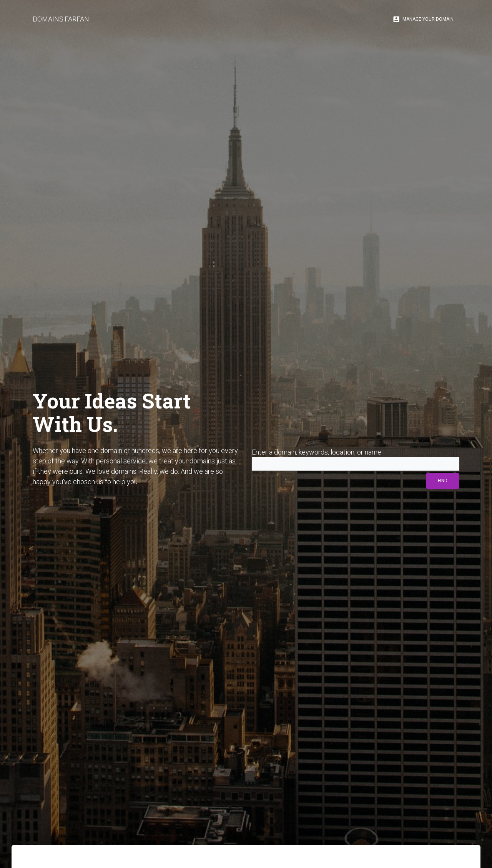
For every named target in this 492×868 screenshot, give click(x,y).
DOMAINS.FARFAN (61, 19)
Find (443, 481)
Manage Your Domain (423, 19)
